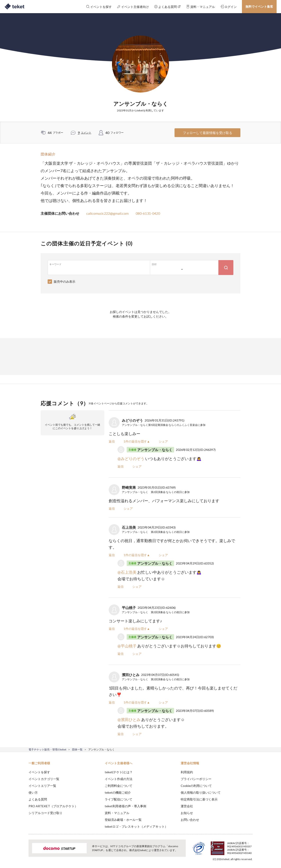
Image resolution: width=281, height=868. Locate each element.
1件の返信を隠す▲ (137, 441)
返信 (112, 441)
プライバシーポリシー (196, 779)
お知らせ (187, 813)
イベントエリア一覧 (42, 786)
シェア (163, 441)
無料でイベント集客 (259, 6)
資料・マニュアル (117, 813)
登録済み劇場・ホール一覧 (123, 820)
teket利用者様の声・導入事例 (125, 806)
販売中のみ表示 (65, 281)
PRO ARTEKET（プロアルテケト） (53, 806)
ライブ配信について (119, 799)
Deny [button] (228, 846)
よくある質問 (38, 799)
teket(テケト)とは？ (119, 772)
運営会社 (187, 806)
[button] (22, 852)
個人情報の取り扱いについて (201, 792)
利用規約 (187, 772)
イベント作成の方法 (119, 779)
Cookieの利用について (196, 786)
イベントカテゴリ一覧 (44, 779)
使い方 (33, 792)
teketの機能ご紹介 (118, 792)
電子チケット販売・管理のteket (47, 749)
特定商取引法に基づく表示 (199, 799)
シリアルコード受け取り (45, 813)
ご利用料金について (119, 786)
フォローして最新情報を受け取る (208, 133)
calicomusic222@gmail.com (107, 213)
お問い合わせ (190, 820)
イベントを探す (39, 772)
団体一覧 (77, 749)
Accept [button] (250, 846)
